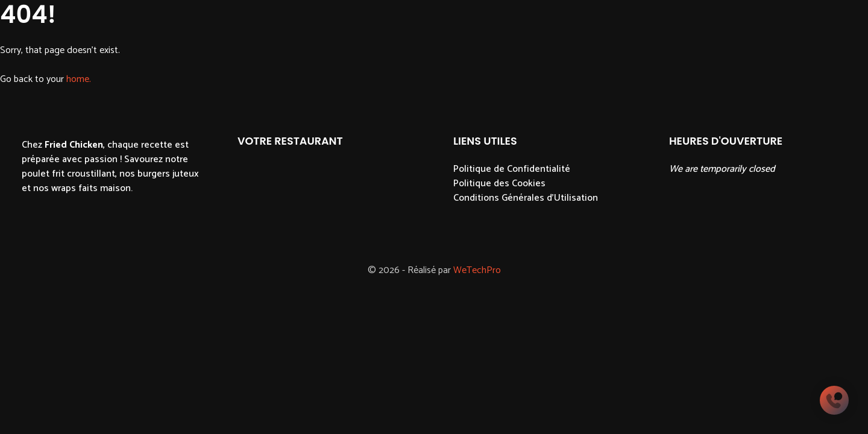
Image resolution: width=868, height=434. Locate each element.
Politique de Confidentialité (512, 169)
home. (79, 79)
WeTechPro (477, 270)
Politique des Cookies (499, 184)
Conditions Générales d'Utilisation (526, 198)
